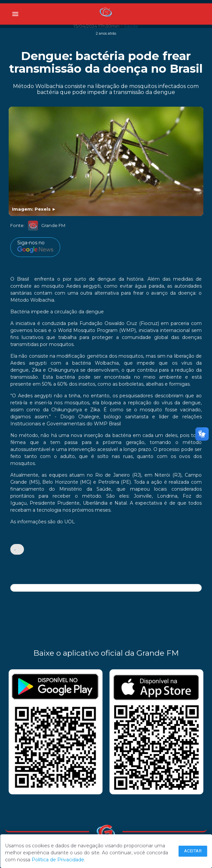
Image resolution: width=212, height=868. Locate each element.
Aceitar (193, 851)
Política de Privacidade (58, 860)
